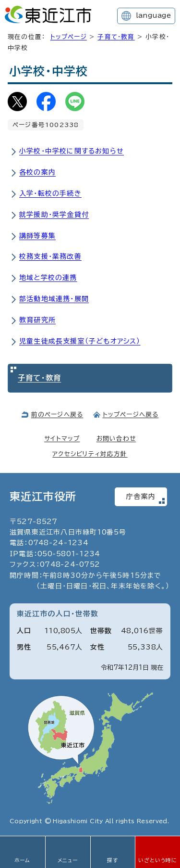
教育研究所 (37, 320)
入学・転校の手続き (50, 193)
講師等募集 (37, 236)
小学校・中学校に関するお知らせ (72, 151)
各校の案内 (37, 172)
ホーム (23, 860)
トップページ (69, 37)
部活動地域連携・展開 (54, 299)
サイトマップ (62, 439)
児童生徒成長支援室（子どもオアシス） (80, 341)
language (153, 15)
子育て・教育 (116, 37)
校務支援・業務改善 (50, 256)
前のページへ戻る (57, 415)
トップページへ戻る (131, 415)
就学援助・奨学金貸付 (54, 215)
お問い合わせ (116, 439)
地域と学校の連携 (48, 278)
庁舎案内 (141, 497)
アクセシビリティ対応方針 (90, 454)
